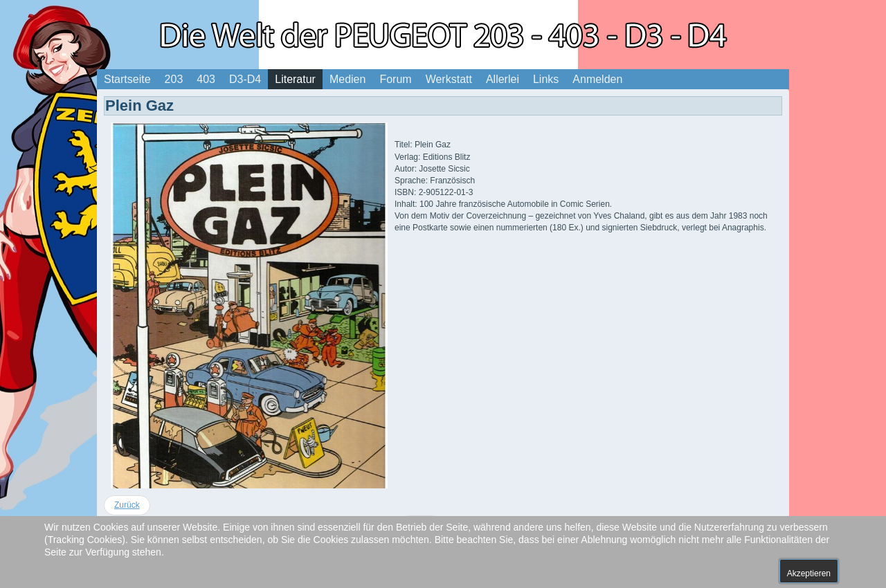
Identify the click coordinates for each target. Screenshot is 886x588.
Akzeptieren (809, 573)
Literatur (295, 79)
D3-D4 (245, 79)
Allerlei (503, 79)
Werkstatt (449, 79)
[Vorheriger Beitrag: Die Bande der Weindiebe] (127, 505)
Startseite (127, 79)
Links (546, 79)
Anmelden (597, 79)
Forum (395, 79)
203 (174, 79)
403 (206, 79)
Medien (347, 79)
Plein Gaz (139, 105)
